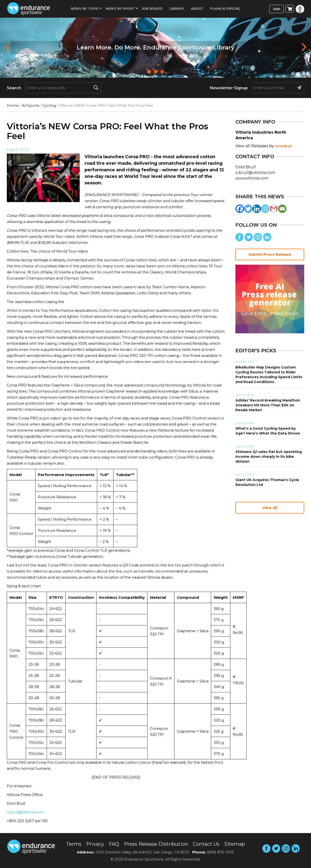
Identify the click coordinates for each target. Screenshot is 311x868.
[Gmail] (274, 209)
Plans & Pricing (225, 8)
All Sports (31, 105)
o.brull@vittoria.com (25, 812)
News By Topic (85, 8)
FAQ (114, 844)
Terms (74, 844)
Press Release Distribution (156, 844)
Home (13, 105)
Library (177, 8)
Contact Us (206, 844)
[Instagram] (265, 209)
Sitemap (235, 844)
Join (277, 9)
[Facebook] (240, 209)
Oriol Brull (283, 146)
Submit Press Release (270, 254)
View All (270, 508)
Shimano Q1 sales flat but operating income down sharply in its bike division (269, 457)
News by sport (120, 8)
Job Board (152, 8)
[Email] (282, 209)
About (197, 8)
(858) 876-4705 (220, 852)
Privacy (95, 844)
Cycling (49, 105)
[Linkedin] (257, 209)
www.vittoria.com (252, 178)
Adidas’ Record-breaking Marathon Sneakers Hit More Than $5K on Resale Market (268, 405)
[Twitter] (248, 209)
